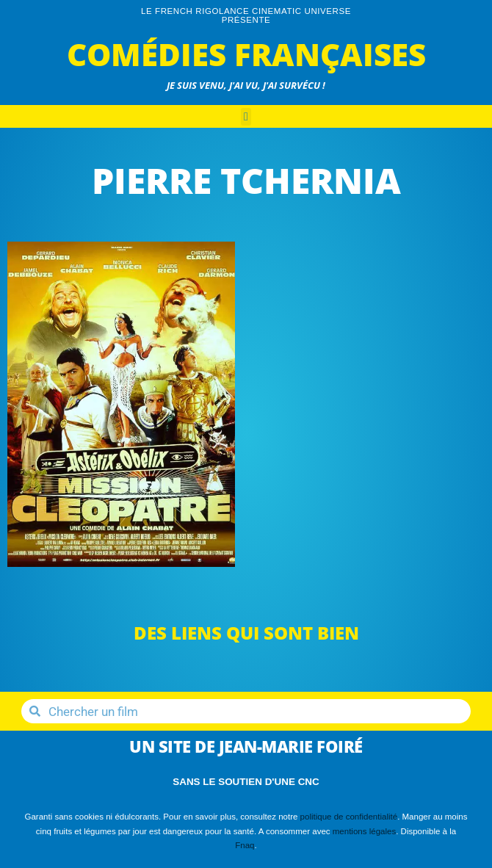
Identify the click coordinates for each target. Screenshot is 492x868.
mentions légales (364, 831)
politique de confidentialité (349, 817)
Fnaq (245, 845)
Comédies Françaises (246, 54)
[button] (246, 117)
